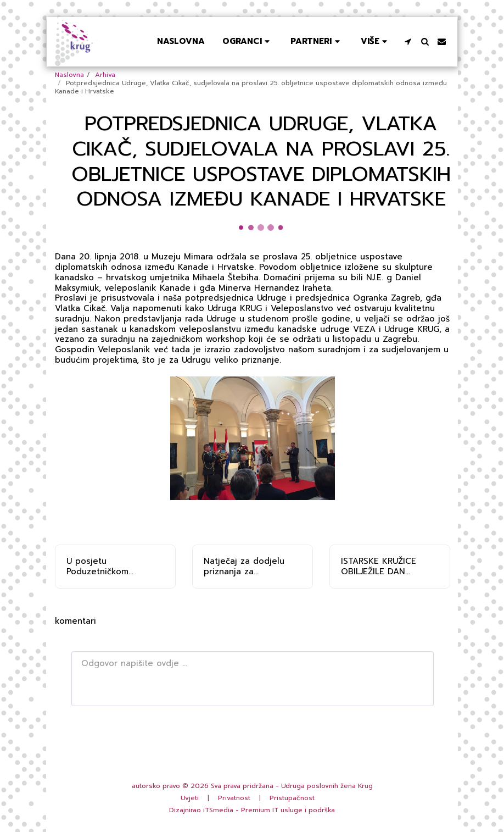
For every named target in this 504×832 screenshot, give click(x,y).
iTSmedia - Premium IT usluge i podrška (269, 810)
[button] (248, 41)
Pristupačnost (292, 798)
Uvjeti (190, 798)
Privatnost (234, 798)
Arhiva (105, 75)
